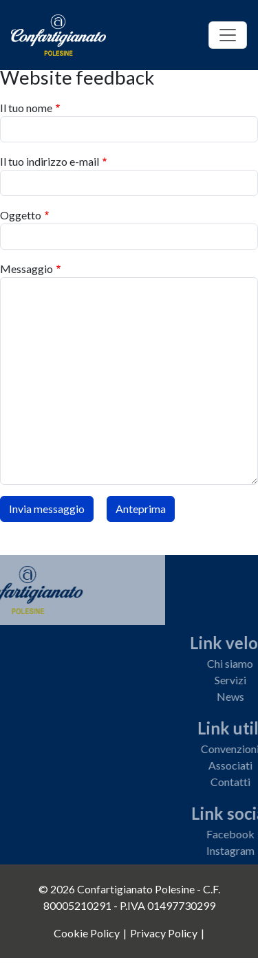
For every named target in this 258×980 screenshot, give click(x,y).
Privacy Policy (164, 933)
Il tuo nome (26, 108)
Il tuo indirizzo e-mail (50, 161)
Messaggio (26, 269)
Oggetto (21, 215)
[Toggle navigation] (228, 35)
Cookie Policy (87, 933)
